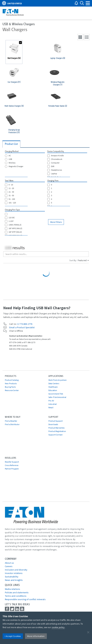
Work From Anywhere (58, 380)
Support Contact (55, 435)
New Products (11, 383)
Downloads (53, 424)
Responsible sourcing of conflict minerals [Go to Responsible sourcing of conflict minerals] (25, 599)
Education (53, 390)
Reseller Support (12, 462)
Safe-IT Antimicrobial (57, 397)
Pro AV (51, 401)
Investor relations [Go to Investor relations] (14, 573)
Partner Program (12, 469)
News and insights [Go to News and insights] (14, 580)
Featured (83, 260)
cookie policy (58, 627)
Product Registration (57, 431)
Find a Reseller (11, 421)
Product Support (56, 421)
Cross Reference (12, 465)
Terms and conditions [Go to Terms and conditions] (16, 596)
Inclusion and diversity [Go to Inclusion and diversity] (16, 570)
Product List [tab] (11, 144)
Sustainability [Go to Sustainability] (12, 577)
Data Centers (54, 383)
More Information (36, 636)
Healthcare (53, 387)
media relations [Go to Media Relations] (12, 589)
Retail (51, 407)
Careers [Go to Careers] (9, 566)
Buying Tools (10, 387)
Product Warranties (57, 428)
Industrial (53, 404)
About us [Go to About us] (9, 563)
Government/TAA (56, 394)
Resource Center (12, 390)
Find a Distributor (12, 424)
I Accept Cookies (13, 636)
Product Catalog (12, 380)
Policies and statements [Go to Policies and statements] (17, 592)
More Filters (56, 222)
